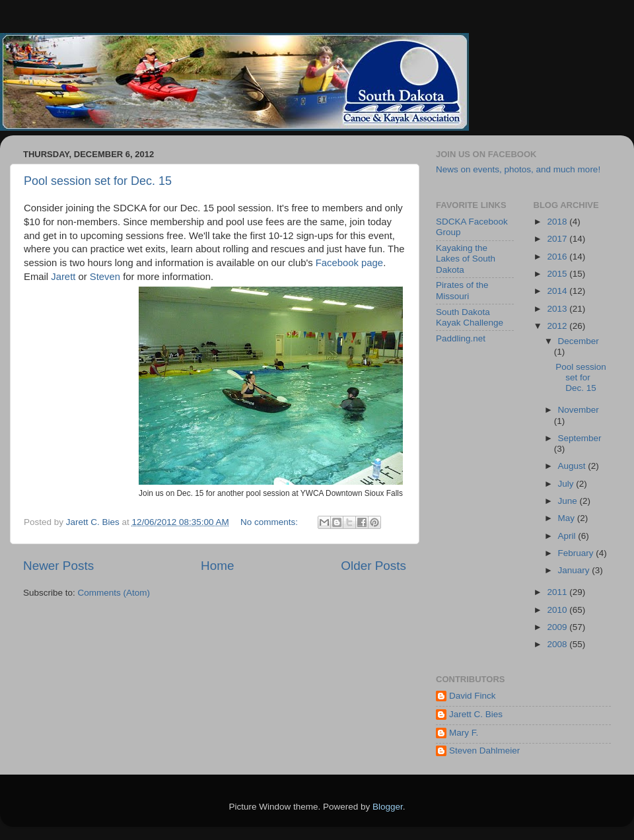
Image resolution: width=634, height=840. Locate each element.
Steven (106, 277)
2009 (558, 627)
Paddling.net (461, 338)
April (568, 536)
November (579, 410)
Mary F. (464, 733)
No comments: (270, 522)
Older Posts (373, 566)
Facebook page (349, 263)
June (569, 501)
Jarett (63, 277)
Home (217, 566)
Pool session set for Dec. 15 (98, 181)
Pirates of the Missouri (462, 290)
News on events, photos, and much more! (518, 169)
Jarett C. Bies (476, 714)
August (573, 466)
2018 (558, 222)
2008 (558, 644)
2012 (558, 326)
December (579, 341)
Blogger (388, 807)
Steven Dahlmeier (484, 751)
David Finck (473, 696)
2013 (558, 309)
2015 (558, 274)
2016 (558, 257)
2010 (558, 610)
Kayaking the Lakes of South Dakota (466, 259)
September (580, 438)
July (567, 484)
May (568, 518)
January (575, 570)
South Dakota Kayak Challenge (470, 317)
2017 (558, 239)
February (577, 553)
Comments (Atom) (114, 593)
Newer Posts (58, 566)
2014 (558, 291)
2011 (558, 592)
